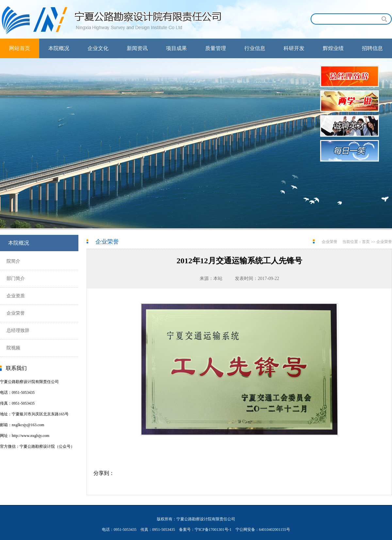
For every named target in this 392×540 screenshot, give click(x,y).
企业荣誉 (16, 313)
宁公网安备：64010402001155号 (263, 530)
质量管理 (216, 48)
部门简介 (16, 279)
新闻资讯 (137, 48)
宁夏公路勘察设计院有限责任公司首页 (114, 19)
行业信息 (255, 48)
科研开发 (294, 48)
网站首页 (20, 48)
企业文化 (98, 48)
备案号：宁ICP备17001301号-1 (205, 530)
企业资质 (16, 296)
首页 (366, 242)
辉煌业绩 (333, 48)
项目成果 (176, 48)
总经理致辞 (18, 331)
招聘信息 (372, 48)
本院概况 (59, 48)
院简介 (13, 261)
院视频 (13, 348)
